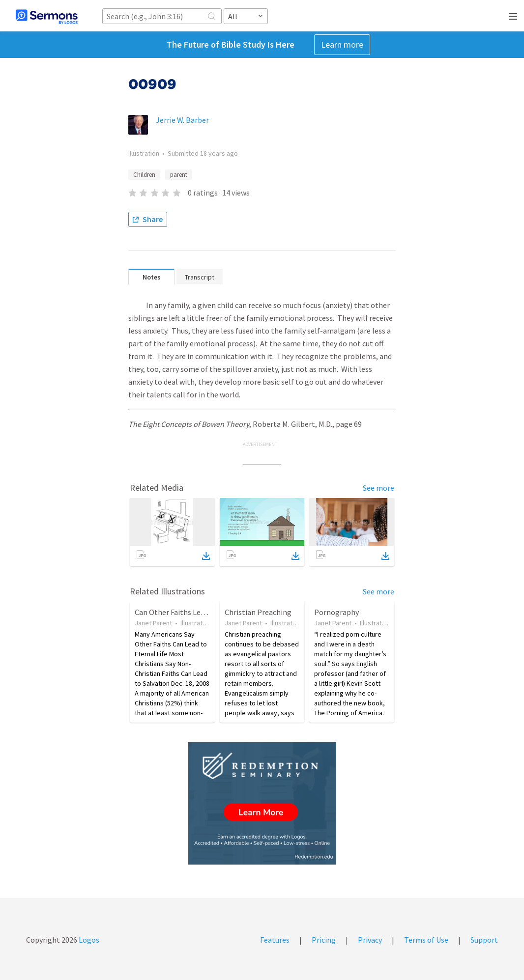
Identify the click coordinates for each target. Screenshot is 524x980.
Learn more (342, 44)
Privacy (370, 940)
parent (179, 175)
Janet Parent (153, 623)
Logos (88, 940)
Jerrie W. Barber (182, 120)
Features (275, 940)
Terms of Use (426, 940)
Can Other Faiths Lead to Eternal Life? (199, 612)
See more (378, 488)
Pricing (324, 940)
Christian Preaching (258, 612)
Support (484, 940)
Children (144, 175)
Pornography (336, 612)
